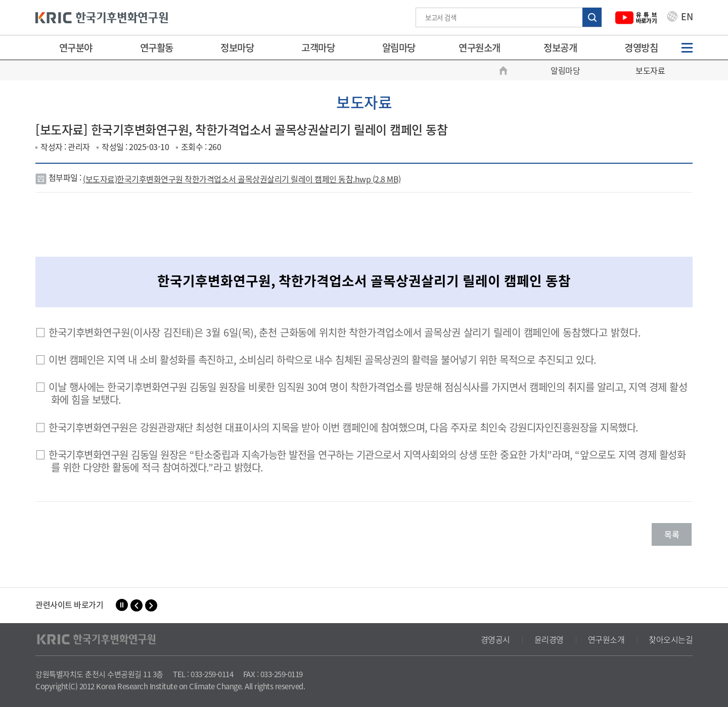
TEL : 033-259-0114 (203, 674)
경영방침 (641, 48)
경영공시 (495, 639)
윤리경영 (549, 639)
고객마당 (318, 48)
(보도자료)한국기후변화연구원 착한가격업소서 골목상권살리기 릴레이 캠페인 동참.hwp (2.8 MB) (242, 179)
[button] (136, 605)
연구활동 (157, 48)
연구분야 (76, 48)
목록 (672, 534)
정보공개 (560, 48)
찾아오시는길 (671, 639)
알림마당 (399, 48)
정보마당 (237, 48)
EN (680, 18)
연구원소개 (480, 48)
